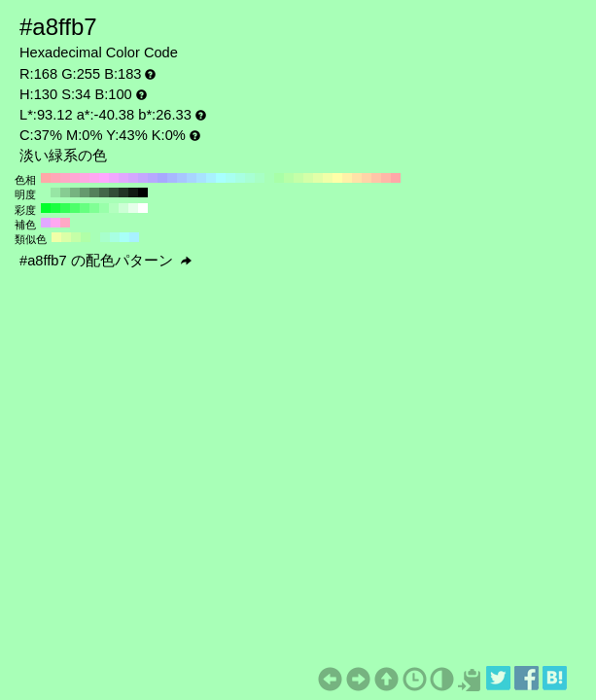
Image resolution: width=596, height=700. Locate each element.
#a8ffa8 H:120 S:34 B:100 (279, 178)
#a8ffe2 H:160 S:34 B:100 (240, 178)
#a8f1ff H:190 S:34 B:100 (211, 178)
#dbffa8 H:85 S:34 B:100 (66, 237)
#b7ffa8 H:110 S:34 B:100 (289, 178)
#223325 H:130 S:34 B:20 (123, 192)
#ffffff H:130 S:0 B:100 (143, 208)
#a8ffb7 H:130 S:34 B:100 (269, 178)
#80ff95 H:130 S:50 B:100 (94, 208)
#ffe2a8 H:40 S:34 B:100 (357, 178)
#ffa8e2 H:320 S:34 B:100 (85, 178)
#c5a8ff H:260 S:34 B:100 (143, 178)
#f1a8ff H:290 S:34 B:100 (114, 178)
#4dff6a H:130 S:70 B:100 (75, 208)
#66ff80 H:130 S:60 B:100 (85, 208)
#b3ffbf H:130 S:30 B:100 (114, 208)
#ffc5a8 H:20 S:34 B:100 (376, 178)
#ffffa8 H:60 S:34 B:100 (337, 178)
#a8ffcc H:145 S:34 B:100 (105, 237)
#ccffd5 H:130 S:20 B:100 (123, 208)
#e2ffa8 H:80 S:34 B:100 (318, 178)
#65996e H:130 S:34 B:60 (85, 192)
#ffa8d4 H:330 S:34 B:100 (75, 178)
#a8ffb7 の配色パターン (105, 261)
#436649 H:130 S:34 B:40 (104, 192)
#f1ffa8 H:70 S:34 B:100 (328, 178)
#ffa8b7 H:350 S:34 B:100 (55, 178)
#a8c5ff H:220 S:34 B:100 (182, 178)
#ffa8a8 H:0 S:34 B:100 (396, 178)
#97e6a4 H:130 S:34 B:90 (55, 192)
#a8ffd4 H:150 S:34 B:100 (250, 178)
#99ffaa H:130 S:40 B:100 (104, 208)
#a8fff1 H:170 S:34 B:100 (230, 178)
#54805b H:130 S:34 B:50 (94, 192)
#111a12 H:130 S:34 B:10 (133, 192)
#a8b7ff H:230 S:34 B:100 (172, 178)
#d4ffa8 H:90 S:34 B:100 (308, 178)
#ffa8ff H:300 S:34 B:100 (104, 178)
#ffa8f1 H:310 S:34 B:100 (94, 178)
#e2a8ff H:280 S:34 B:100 (123, 178)
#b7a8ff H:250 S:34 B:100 (153, 178)
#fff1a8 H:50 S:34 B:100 (347, 178)
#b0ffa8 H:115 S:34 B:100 (86, 237)
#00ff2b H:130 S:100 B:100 (46, 208)
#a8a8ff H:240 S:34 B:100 (162, 178)
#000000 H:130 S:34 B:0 (143, 192)
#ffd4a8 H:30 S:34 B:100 (367, 178)
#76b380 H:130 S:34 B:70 (75, 192)
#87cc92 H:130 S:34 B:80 (65, 192)
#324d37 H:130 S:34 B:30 (114, 192)
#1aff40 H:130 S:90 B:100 (55, 208)
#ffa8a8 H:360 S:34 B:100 (46, 178)
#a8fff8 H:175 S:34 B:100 (124, 237)
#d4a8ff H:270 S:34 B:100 (133, 178)
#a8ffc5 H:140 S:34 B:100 (260, 178)
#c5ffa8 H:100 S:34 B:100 (298, 178)
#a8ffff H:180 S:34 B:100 (221, 178)
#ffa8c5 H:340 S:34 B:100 (65, 178)
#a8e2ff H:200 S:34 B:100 (201, 178)
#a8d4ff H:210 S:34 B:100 (192, 178)
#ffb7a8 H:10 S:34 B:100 (386, 178)
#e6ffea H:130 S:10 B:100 (133, 208)
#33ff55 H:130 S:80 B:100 (65, 208)
